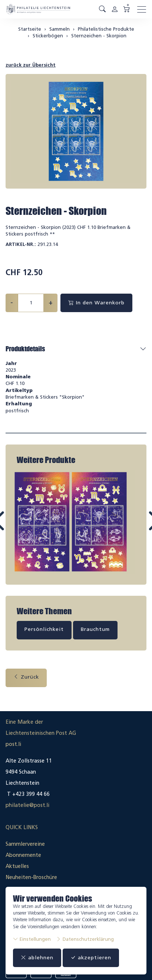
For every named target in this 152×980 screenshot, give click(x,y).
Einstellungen (32, 939)
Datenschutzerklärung (85, 939)
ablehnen (37, 958)
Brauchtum (95, 628)
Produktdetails (25, 349)
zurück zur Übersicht (31, 65)
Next (136, 527)
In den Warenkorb (96, 303)
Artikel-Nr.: (21, 244)
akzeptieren (91, 958)
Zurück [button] (26, 675)
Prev (16, 527)
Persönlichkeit (44, 628)
